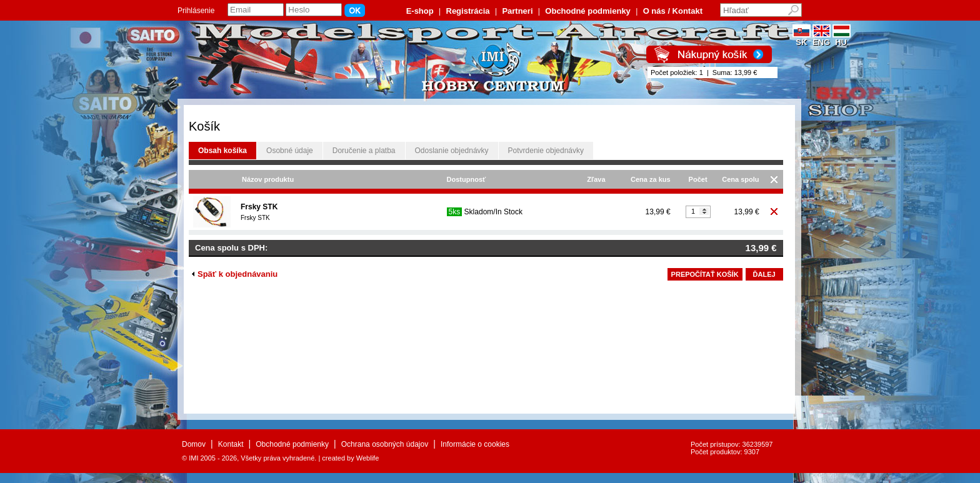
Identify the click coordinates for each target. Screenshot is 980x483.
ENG (822, 38)
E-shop (420, 11)
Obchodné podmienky (588, 11)
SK (802, 38)
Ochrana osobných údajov (385, 444)
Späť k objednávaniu (235, 274)
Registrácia (468, 11)
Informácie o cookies (475, 444)
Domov (194, 444)
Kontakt (231, 444)
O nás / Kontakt (673, 11)
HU (842, 38)
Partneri (517, 11)
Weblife (367, 458)
